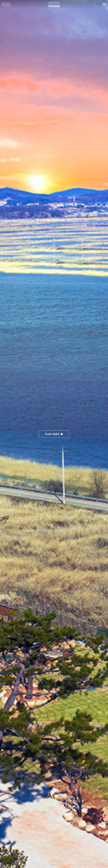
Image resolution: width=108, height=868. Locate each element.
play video (54, 434)
